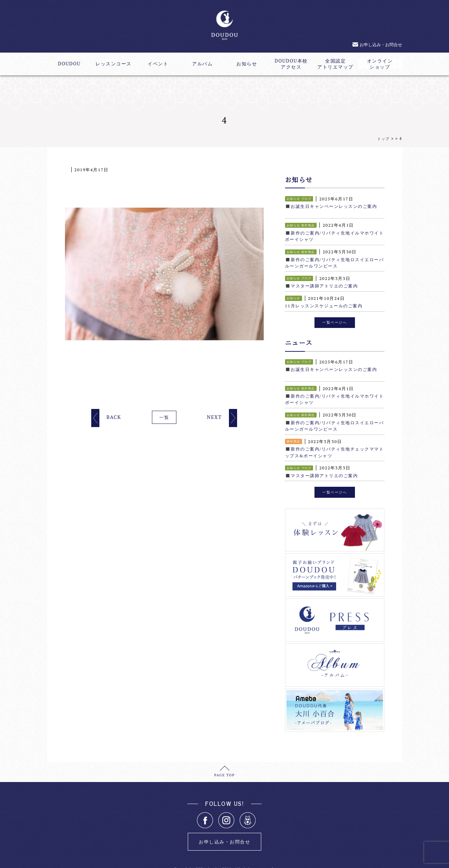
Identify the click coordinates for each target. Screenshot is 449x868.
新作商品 (308, 225)
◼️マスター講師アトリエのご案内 (322, 285)
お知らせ (247, 64)
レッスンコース (114, 64)
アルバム (202, 64)
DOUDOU (69, 64)
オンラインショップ (380, 64)
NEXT (214, 417)
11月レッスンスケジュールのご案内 (324, 305)
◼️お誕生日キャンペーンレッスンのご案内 (331, 206)
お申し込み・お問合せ (381, 45)
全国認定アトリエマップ (335, 64)
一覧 (164, 417)
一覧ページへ (335, 320)
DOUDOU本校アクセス (291, 64)
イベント (158, 64)
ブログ (306, 199)
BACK (114, 417)
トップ (384, 139)
